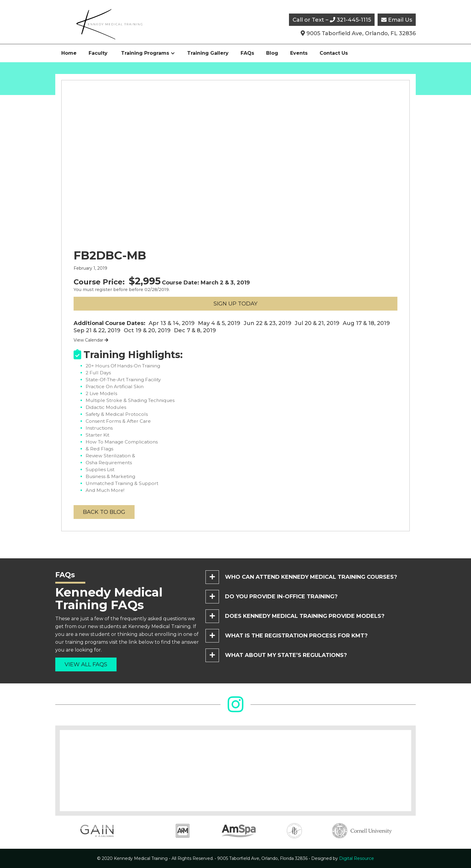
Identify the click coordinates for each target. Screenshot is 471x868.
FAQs (247, 53)
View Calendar (91, 340)
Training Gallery (208, 53)
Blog (272, 53)
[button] (148, 53)
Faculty (98, 53)
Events (299, 53)
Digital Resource (343, 858)
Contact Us (334, 53)
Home (69, 53)
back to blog (104, 512)
